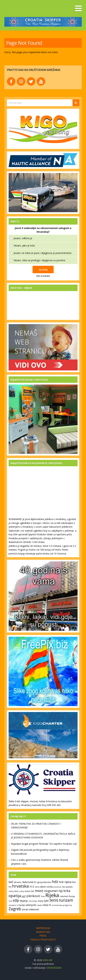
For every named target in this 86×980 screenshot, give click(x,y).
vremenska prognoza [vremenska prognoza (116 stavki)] (62, 905)
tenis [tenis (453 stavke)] (54, 900)
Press (43, 936)
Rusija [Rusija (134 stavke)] (72, 896)
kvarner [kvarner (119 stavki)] (58, 887)
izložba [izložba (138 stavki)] (50, 887)
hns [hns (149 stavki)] (74, 882)
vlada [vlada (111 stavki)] (39, 905)
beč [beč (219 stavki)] (11, 882)
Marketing (43, 932)
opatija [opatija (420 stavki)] (15, 896)
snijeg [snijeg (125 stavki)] (40, 901)
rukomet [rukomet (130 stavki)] (64, 896)
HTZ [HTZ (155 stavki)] (32, 887)
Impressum (43, 928)
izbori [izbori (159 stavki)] (43, 887)
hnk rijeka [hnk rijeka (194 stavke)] (65, 882)
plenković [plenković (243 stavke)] (33, 896)
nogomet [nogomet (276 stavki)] (51, 891)
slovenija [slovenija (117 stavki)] (33, 901)
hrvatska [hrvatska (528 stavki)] (20, 886)
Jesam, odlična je (23, 238)
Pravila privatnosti (43, 940)
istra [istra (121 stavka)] (37, 887)
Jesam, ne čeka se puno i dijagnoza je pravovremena (42, 253)
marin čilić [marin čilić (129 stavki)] (29, 891)
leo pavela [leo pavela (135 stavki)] (67, 887)
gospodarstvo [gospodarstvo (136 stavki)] (44, 882)
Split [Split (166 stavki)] (46, 901)
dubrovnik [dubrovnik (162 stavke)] (28, 882)
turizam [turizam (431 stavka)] (66, 900)
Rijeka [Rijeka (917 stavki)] (52, 895)
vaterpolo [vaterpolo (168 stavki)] (31, 905)
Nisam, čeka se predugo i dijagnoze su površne (39, 260)
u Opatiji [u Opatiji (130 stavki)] (21, 905)
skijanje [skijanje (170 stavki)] (24, 901)
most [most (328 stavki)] (39, 891)
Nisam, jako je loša (24, 246)
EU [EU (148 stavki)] (35, 882)
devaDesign (54, 968)
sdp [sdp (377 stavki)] (16, 900)
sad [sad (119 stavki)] (10, 901)
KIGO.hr (47, 960)
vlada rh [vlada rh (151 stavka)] (47, 905)
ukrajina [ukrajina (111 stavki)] (12, 905)
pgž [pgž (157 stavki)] (24, 896)
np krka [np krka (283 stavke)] (64, 891)
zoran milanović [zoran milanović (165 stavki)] (30, 909)
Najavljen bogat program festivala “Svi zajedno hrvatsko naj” (44, 844)
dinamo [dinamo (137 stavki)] (18, 882)
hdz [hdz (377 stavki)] (55, 882)
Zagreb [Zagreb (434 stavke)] (15, 909)
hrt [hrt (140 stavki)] (10, 887)
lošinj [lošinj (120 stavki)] (11, 891)
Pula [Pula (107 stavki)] (43, 896)
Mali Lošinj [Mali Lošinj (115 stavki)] (19, 891)
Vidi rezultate (43, 276)
